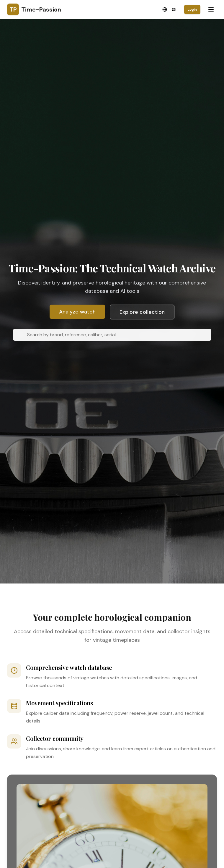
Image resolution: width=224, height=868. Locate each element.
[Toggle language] (169, 9)
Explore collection (142, 312)
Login (192, 9)
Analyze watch (77, 312)
